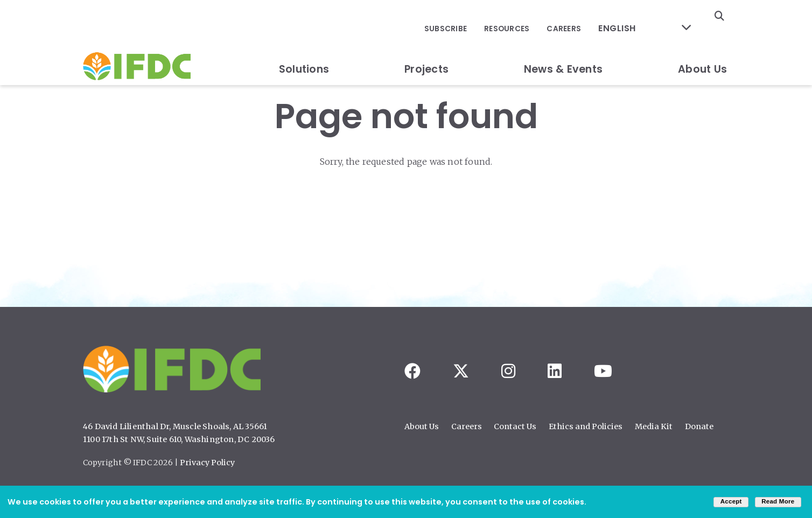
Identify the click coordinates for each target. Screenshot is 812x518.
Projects (426, 45)
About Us (702, 45)
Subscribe (466, 16)
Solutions (304, 45)
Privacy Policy (207, 463)
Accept (731, 501)
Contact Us (515, 426)
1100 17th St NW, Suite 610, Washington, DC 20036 (179, 439)
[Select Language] (652, 16)
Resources (524, 16)
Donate (699, 426)
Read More (778, 501)
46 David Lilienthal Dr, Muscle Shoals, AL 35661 (175, 426)
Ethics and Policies (586, 426)
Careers (579, 16)
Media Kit (654, 426)
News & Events (563, 45)
